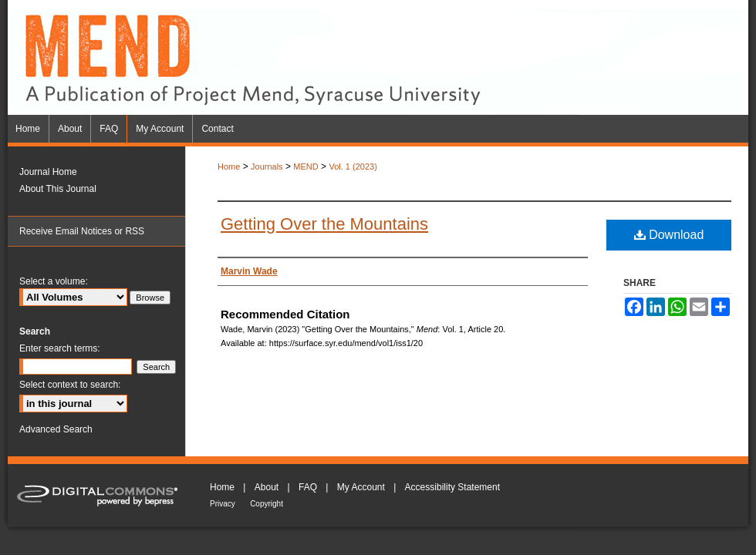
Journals (267, 166)
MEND (305, 166)
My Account (361, 487)
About (267, 487)
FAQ (308, 487)
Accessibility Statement (452, 487)
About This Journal (58, 189)
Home (229, 166)
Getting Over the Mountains (324, 224)
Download (669, 235)
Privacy (223, 504)
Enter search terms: (60, 348)
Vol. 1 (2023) (353, 166)
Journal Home (48, 172)
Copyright (267, 504)
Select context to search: (70, 385)
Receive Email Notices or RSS (82, 231)
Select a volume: (54, 281)
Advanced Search (56, 429)
